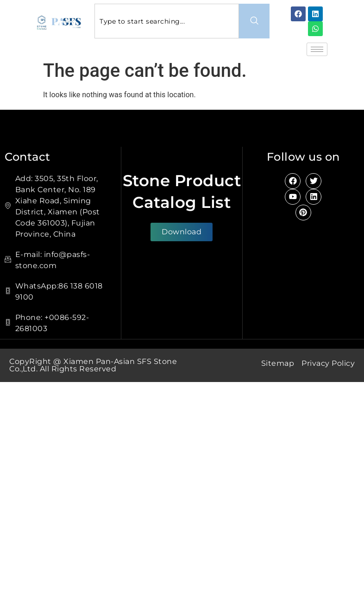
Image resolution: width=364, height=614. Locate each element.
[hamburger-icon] (317, 49)
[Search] (254, 21)
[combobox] (166, 21)
